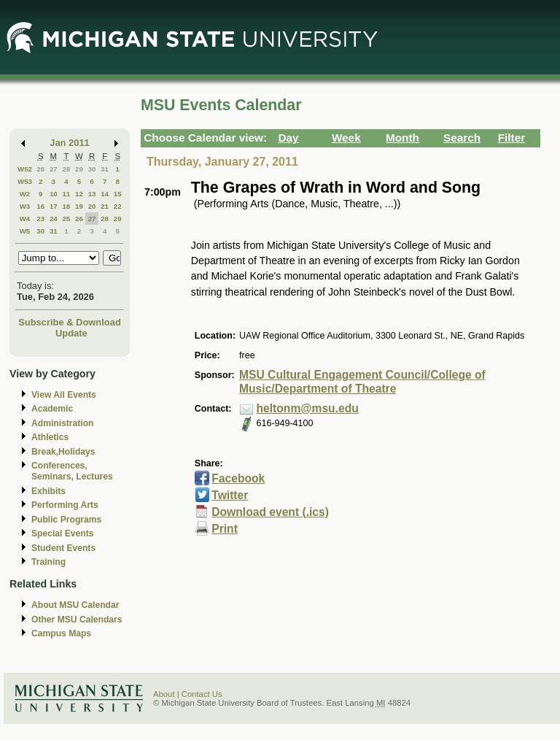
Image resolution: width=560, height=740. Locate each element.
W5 (25, 231)
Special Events (62, 533)
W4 (25, 219)
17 (54, 206)
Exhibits (48, 491)
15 (118, 194)
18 (66, 206)
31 (105, 169)
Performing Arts (65, 505)
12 (79, 194)
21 (105, 206)
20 (92, 206)
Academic (52, 409)
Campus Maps (61, 633)
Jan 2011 (70, 143)
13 (92, 194)
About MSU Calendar (75, 605)
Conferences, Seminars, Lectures (72, 471)
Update (71, 333)
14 (105, 194)
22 (118, 206)
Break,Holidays (63, 452)
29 (79, 169)
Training (48, 562)
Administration (62, 423)
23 (40, 219)
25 (66, 219)
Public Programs (66, 520)
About (164, 694)
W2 (25, 194)
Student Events (63, 548)
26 (40, 169)
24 (54, 219)
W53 (25, 181)
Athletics (50, 437)
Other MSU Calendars (77, 620)
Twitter (230, 495)
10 (54, 194)
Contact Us (202, 694)
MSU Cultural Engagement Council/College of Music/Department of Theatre (362, 382)
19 (79, 206)
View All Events (64, 395)
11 (66, 194)
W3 (25, 206)
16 (40, 206)
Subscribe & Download (70, 322)
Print (225, 529)
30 (92, 169)
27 (54, 169)
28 (66, 169)
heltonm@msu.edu (308, 408)
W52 (25, 169)
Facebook (238, 478)
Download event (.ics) (270, 512)
